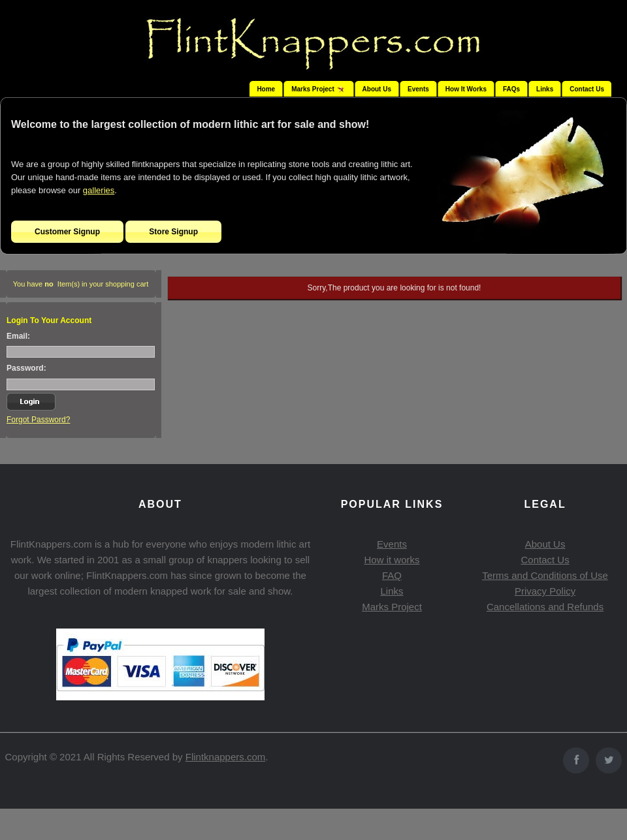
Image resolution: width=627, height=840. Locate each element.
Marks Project (392, 607)
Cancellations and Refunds (545, 607)
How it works (392, 560)
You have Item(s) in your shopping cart (81, 284)
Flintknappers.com (226, 757)
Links (545, 89)
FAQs (511, 89)
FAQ (392, 575)
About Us (377, 89)
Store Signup (173, 232)
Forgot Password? (38, 420)
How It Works (466, 89)
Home (266, 89)
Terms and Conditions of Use (545, 575)
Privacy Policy (545, 591)
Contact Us (587, 89)
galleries (99, 190)
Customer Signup (67, 232)
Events (418, 89)
